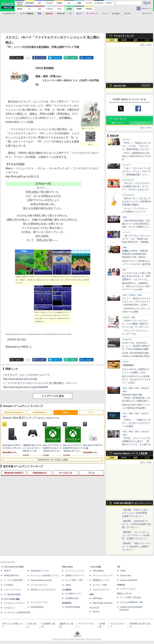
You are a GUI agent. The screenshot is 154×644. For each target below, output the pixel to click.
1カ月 (147, 40)
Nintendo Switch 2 (14, 412)
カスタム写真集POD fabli (132, 602)
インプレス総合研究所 (13, 580)
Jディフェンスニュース (103, 575)
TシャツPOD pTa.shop (130, 598)
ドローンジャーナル (12, 590)
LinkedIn (89, 58)
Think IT (7, 571)
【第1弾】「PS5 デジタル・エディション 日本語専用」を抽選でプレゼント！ (136, 513)
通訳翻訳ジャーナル (101, 580)
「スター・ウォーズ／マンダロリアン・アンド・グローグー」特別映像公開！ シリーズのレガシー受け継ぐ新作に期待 (136, 175)
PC (70, 14)
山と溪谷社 (67, 590)
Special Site (120, 86)
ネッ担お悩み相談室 (12, 594)
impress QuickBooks (129, 580)
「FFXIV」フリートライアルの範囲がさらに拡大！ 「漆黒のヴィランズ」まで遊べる (136, 441)
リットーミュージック (75, 571)
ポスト (19, 58)
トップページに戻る (53, 396)
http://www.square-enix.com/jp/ (20, 379)
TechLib (96, 612)
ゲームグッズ (66, 473)
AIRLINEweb (98, 571)
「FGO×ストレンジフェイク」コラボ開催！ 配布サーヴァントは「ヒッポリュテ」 (136, 324)
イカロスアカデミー (101, 590)
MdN (92, 594)
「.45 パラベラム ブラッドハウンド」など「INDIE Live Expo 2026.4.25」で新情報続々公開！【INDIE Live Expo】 (136, 242)
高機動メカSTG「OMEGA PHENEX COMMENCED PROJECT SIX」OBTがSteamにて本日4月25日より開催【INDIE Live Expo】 (136, 257)
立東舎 (68, 585)
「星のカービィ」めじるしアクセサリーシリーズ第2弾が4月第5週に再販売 (136, 201)
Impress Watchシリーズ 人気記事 (131, 453)
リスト (28, 58)
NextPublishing (37, 607)
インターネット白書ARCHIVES (17, 612)
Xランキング (120, 119)
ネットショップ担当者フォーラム (45, 575)
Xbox (66, 412)
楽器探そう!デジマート (75, 575)
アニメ (92, 412)
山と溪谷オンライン (74, 594)
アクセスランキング (124, 36)
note (73, 58)
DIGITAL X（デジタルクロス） (44, 590)
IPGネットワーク (124, 594)
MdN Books (98, 598)
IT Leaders (8, 585)
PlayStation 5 (40, 412)
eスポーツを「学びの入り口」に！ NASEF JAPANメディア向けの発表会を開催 (136, 346)
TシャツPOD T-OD (74, 580)
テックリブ (94, 608)
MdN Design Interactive (103, 603)
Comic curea (125, 575)
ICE (119, 567)
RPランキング (118, 123)
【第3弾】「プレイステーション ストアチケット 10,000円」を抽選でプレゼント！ (136, 535)
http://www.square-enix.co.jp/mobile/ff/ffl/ (26, 387)
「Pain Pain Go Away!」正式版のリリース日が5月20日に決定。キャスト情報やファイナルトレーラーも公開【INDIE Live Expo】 (136, 227)
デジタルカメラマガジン (14, 603)
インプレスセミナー (39, 585)
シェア (41, 58)
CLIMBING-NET (72, 598)
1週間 (136, 40)
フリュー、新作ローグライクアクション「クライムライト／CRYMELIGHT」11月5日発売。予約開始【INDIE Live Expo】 (136, 305)
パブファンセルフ (128, 589)
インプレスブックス (39, 602)
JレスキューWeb (100, 585)
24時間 (124, 40)
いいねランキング (141, 123)
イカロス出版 (95, 567)
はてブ (57, 58)
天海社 (123, 571)
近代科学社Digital (73, 607)
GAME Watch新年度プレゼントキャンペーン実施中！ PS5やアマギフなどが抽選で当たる (133, 504)
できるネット (10, 608)
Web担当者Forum (11, 575)
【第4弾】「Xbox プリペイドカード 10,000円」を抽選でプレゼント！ (136, 546)
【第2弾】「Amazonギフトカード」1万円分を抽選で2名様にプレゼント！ (136, 524)
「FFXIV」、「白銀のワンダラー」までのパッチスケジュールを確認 (136, 423)
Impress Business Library (41, 580)
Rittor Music (67, 567)
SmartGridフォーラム (40, 571)
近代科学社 (67, 603)
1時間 (112, 40)
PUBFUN (121, 585)
